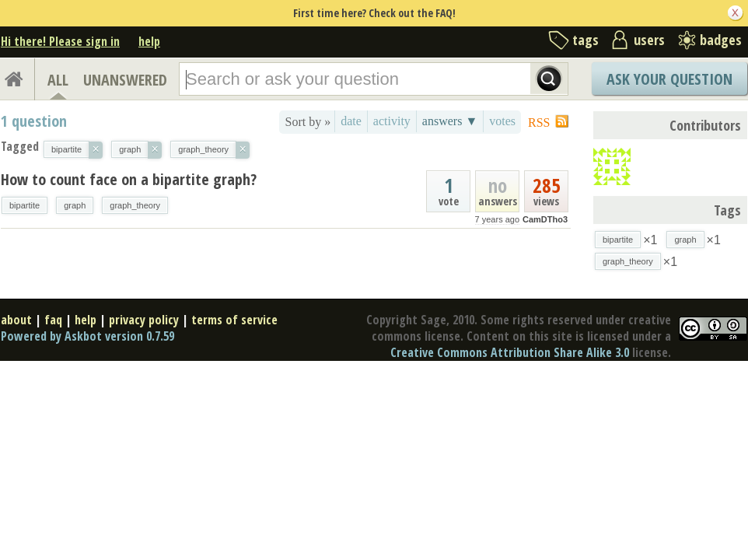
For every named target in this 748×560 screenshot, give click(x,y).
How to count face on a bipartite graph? (129, 179)
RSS (539, 122)
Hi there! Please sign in (60, 41)
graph (75, 205)
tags (585, 40)
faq (53, 320)
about (16, 320)
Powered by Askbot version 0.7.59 (87, 336)
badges (721, 40)
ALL (58, 80)
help (149, 41)
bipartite (24, 205)
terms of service (234, 320)
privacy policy (144, 320)
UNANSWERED (125, 80)
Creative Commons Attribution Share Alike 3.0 (510, 352)
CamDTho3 (545, 219)
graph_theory (135, 205)
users (649, 40)
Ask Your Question (669, 79)
